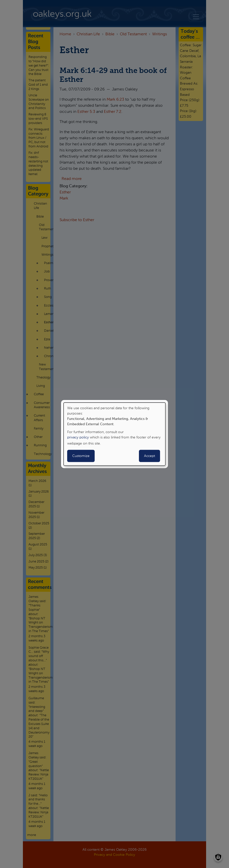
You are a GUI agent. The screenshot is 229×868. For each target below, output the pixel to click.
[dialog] (114, 434)
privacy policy (78, 437)
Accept (149, 456)
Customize (81, 456)
